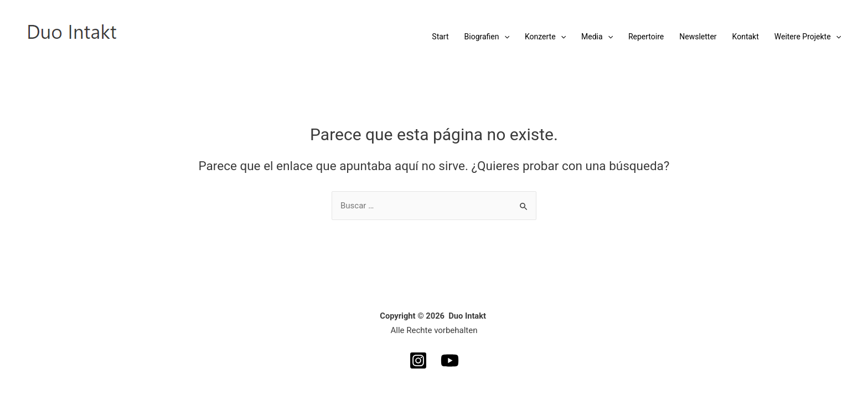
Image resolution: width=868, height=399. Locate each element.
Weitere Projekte (808, 37)
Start (440, 37)
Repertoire (646, 37)
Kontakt (746, 37)
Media (597, 37)
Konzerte (545, 37)
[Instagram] (418, 360)
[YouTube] (450, 360)
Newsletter (698, 37)
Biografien (487, 37)
